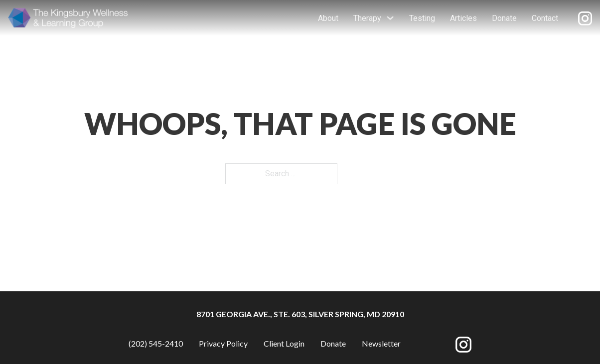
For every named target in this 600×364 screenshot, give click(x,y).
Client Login (284, 343)
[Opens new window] (585, 18)
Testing (422, 18)
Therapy (367, 18)
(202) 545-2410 (156, 343)
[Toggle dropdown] (390, 18)
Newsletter (381, 343)
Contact (545, 18)
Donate (504, 18)
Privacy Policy (223, 343)
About (328, 18)
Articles (463, 18)
